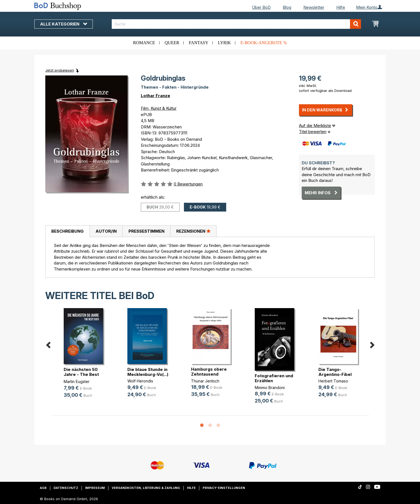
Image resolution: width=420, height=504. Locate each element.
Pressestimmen (146, 231)
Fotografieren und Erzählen (274, 378)
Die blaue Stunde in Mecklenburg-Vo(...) (148, 372)
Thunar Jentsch (205, 381)
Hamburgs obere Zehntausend (209, 372)
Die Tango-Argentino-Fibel (335, 372)
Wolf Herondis (140, 381)
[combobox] (236, 24)
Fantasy (199, 43)
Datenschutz (66, 488)
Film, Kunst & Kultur (159, 108)
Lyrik (224, 43)
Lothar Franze (156, 96)
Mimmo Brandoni (270, 388)
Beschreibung (68, 231)
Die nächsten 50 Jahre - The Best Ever (81, 374)
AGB (43, 488)
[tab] (67, 231)
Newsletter (314, 7)
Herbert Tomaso (333, 381)
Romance (144, 43)
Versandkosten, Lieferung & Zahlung (146, 488)
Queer (172, 43)
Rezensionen (193, 231)
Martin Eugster (77, 381)
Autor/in (106, 231)
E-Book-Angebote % (264, 43)
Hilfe (341, 7)
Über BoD (261, 7)
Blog (287, 7)
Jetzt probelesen (60, 70)
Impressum (95, 488)
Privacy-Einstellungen (224, 488)
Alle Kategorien (64, 24)
